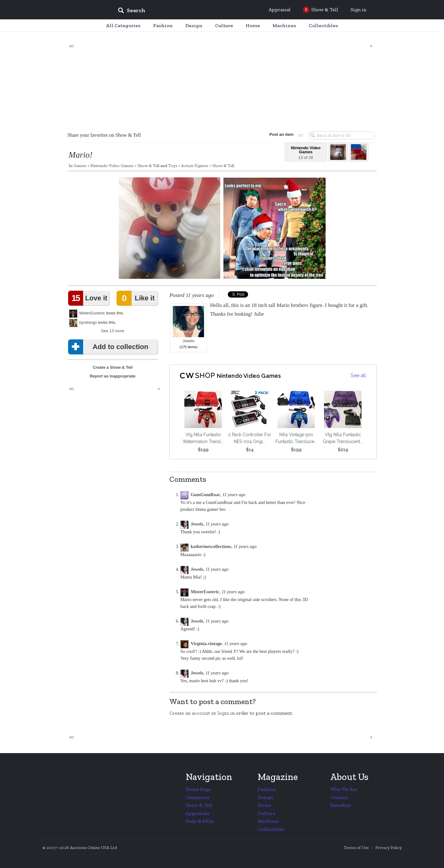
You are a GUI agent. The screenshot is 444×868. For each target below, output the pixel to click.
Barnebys (341, 805)
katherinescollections (211, 546)
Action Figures (195, 165)
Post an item (279, 134)
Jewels (188, 325)
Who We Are (344, 789)
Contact (339, 797)
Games (80, 165)
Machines (268, 821)
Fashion (267, 789)
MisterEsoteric (92, 313)
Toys (173, 165)
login (223, 713)
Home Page (198, 789)
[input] (177, 11)
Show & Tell (148, 165)
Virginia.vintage (206, 644)
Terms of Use (356, 848)
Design (265, 797)
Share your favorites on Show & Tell (104, 135)
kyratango (88, 322)
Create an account (190, 713)
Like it (137, 298)
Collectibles (271, 829)
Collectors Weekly (75, 10)
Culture (267, 813)
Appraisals (198, 813)
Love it (89, 298)
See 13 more (112, 331)
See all (358, 375)
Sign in (358, 10)
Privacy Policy (389, 848)
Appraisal (280, 10)
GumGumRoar (205, 495)
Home (264, 805)
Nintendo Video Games (112, 165)
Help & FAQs (200, 821)
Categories (198, 797)
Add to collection (110, 347)
